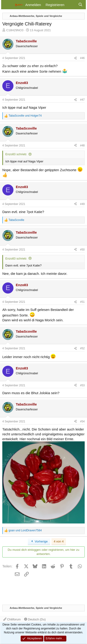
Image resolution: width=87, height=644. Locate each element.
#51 (82, 302)
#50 (82, 250)
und (25, 116)
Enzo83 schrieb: (16, 154)
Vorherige (39, 541)
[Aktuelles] (71, 5)
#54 (82, 421)
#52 (82, 348)
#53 (82, 385)
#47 (82, 100)
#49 (82, 204)
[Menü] (8, 5)
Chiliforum (12, 619)
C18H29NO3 (15, 30)
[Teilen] (75, 58)
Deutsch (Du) (35, 619)
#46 (82, 58)
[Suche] (80, 5)
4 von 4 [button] (59, 541)
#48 (82, 146)
